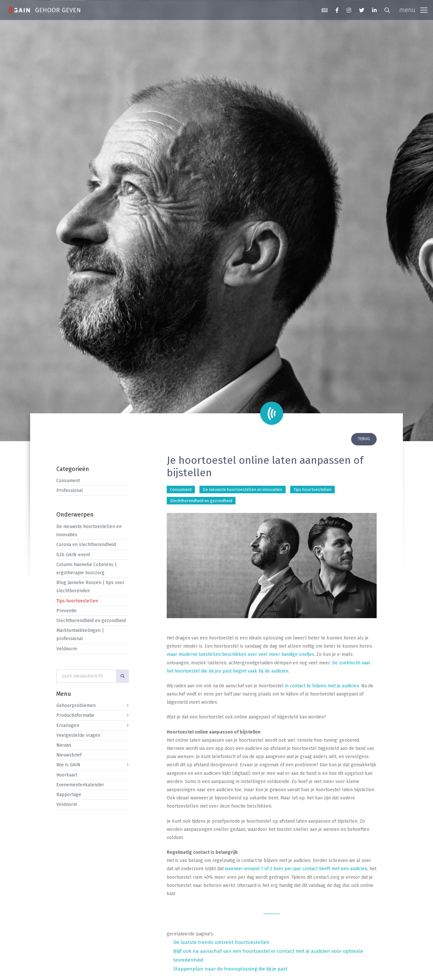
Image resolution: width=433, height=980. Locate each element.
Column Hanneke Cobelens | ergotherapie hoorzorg (86, 569)
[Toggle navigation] (413, 10)
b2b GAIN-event (73, 555)
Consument (68, 481)
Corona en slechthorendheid (86, 545)
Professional (70, 490)
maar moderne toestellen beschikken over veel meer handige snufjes (240, 654)
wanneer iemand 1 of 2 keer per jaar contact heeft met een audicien (296, 869)
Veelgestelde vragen (78, 735)
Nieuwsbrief (69, 755)
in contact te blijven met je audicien (322, 686)
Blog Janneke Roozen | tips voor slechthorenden (90, 587)
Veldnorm (67, 649)
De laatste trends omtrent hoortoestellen (221, 942)
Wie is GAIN (68, 765)
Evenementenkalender (80, 785)
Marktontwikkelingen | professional (80, 635)
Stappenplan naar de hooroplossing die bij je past (230, 969)
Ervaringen (68, 725)
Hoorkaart (67, 775)
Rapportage (69, 795)
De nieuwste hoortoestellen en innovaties (89, 531)
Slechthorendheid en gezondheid (91, 621)
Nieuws (64, 745)
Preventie (66, 611)
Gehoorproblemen (76, 706)
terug (364, 439)
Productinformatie (75, 715)
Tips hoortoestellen (77, 601)
